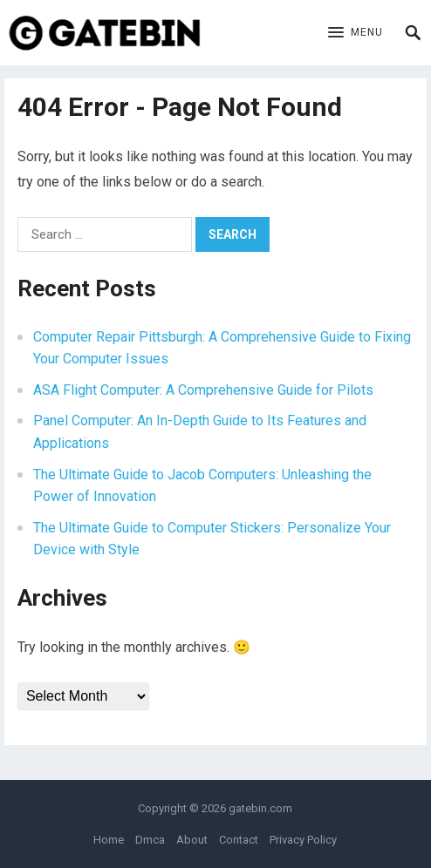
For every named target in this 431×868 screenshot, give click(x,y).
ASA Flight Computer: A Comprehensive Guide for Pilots (203, 390)
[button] (356, 33)
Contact (239, 840)
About (192, 840)
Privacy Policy (303, 840)
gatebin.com (260, 808)
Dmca (150, 840)
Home (109, 840)
